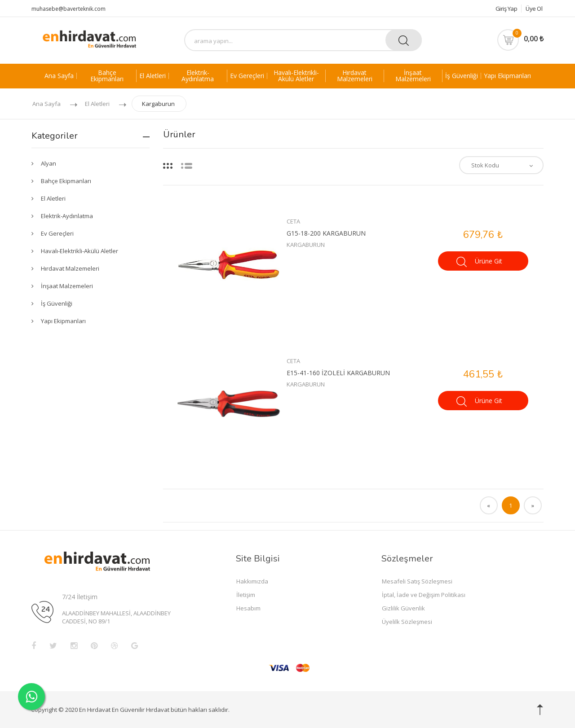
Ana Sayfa (59, 76)
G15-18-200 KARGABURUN (326, 233)
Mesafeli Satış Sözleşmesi (417, 581)
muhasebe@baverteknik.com (69, 9)
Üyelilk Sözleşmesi (407, 622)
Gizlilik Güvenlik (403, 608)
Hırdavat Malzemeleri (355, 76)
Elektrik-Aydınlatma (198, 76)
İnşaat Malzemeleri (413, 76)
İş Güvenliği (462, 76)
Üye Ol (534, 9)
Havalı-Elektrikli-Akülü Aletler (296, 76)
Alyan (49, 163)
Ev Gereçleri (247, 76)
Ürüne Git (479, 262)
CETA (293, 221)
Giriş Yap (503, 9)
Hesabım (248, 608)
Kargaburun (158, 104)
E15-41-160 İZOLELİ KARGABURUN (338, 373)
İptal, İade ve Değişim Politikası (424, 595)
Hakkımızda (252, 581)
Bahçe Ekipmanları (107, 76)
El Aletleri (153, 76)
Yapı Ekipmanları (507, 76)
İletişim (246, 595)
